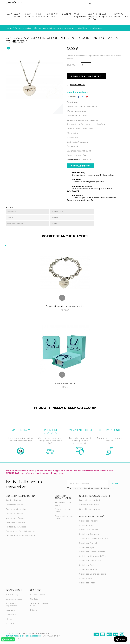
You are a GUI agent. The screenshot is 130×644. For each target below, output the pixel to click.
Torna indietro (80, 166)
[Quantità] (86, 65)
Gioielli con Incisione (89, 521)
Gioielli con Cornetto (89, 534)
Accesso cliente (38, 594)
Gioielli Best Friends (89, 530)
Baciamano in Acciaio (16, 509)
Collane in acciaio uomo (63, 510)
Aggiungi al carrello (86, 76)
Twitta (83, 97)
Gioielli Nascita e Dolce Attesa (93, 538)
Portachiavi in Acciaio (16, 527)
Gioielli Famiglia (87, 547)
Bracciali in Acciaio (15, 505)
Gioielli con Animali (88, 543)
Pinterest (87, 97)
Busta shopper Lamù (65, 383)
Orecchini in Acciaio (15, 518)
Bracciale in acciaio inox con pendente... (65, 306)
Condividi (79, 97)
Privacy (34, 610)
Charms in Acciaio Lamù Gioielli (21, 536)
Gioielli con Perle (87, 565)
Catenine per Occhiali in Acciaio (21, 531)
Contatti (34, 599)
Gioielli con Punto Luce (90, 561)
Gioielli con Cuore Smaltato (92, 552)
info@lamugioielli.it (32, 636)
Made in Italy (12, 594)
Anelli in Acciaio (13, 500)
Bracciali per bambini (89, 500)
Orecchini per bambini (90, 509)
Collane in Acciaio (14, 514)
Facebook (11, 615)
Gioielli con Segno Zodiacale (93, 574)
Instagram (11, 610)
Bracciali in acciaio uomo (63, 504)
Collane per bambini (89, 505)
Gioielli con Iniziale (88, 583)
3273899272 (12, 636)
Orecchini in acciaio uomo (64, 517)
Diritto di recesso (14, 599)
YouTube (10, 623)
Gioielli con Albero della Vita (93, 556)
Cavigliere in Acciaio (15, 522)
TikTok (9, 619)
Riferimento (73, 160)
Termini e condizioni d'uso (40, 605)
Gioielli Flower (86, 578)
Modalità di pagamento (12, 605)
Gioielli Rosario (86, 525)
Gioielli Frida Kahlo (88, 569)
